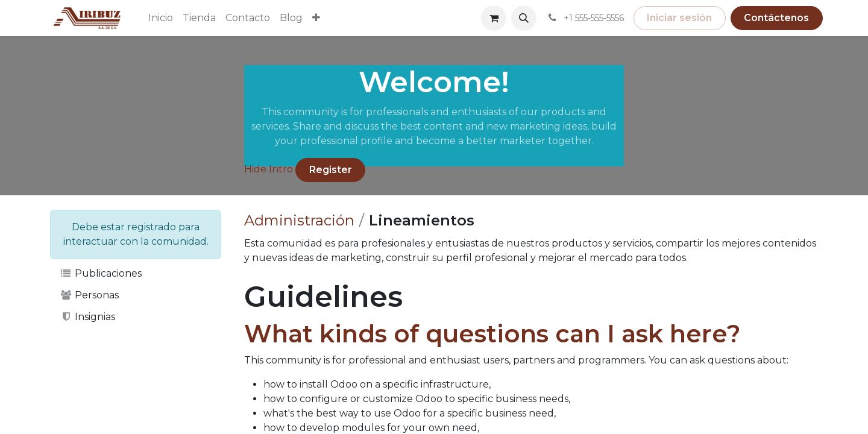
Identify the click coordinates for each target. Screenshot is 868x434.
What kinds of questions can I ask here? (492, 334)
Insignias (87, 317)
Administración (299, 220)
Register (331, 170)
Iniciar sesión (679, 18)
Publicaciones (101, 273)
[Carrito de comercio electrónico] (494, 18)
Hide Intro (269, 169)
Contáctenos (776, 18)
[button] (524, 18)
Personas (89, 295)
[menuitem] (161, 18)
